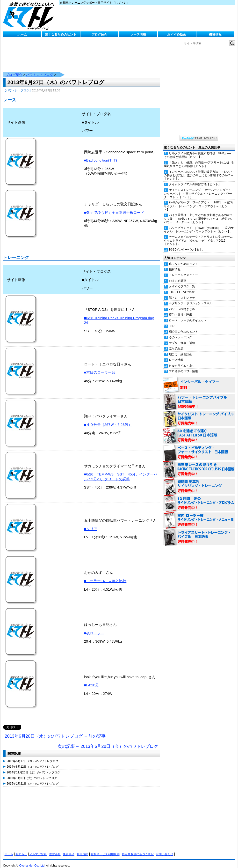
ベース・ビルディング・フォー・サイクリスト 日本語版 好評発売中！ (199, 448)
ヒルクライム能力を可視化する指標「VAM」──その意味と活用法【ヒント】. (198, 150)
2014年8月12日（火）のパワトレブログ (33, 762)
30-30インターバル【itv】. (186, 245)
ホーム (22, 34)
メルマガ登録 (38, 849)
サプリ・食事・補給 (182, 338)
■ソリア (91, 524)
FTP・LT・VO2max (182, 287)
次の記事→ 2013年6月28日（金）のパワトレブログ (108, 742)
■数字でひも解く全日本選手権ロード (114, 208)
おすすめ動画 (177, 34)
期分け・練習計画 (180, 349)
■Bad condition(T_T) (101, 155)
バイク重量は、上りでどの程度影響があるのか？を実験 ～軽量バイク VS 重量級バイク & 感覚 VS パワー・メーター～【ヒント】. (198, 214)
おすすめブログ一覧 (182, 282)
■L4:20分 (92, 680)
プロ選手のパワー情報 (183, 366)
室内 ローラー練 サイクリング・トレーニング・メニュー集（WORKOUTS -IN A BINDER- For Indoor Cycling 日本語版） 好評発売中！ (199, 516)
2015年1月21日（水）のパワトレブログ (33, 779)
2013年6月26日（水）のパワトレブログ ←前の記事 (55, 731)
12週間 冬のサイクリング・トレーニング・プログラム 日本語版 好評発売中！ (199, 499)
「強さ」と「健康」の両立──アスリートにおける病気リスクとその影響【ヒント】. (199, 160)
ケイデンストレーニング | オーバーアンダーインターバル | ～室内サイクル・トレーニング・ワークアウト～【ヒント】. (198, 189)
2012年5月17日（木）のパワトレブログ (33, 756)
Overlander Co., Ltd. (32, 861)
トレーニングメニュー (183, 270)
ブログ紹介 (99, 34)
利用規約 (82, 849)
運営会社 (55, 849)
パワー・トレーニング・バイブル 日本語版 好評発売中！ (199, 397)
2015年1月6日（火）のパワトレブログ (32, 773)
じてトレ (30, 16)
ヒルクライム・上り (182, 361)
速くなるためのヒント (61, 34)
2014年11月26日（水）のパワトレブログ (33, 768)
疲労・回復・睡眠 (180, 310)
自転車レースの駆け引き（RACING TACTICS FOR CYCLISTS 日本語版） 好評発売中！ (199, 465)
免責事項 (69, 849)
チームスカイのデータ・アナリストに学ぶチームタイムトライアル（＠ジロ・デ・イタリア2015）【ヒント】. (198, 236)
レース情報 (138, 34)
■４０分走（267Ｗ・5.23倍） (108, 420)
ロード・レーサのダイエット (188, 316)
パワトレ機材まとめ (182, 304)
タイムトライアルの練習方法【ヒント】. (195, 179)
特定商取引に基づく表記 (138, 849)
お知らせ (21, 849)
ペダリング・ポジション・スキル (191, 298)
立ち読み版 (176, 344)
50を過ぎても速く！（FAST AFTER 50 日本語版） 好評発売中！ (199, 431)
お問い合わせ (165, 849)
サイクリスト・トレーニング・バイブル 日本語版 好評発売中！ (199, 414)
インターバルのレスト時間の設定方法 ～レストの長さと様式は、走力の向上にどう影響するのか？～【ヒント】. (199, 171)
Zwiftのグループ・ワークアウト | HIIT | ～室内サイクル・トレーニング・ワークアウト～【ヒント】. (198, 201)
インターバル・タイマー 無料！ (199, 380)
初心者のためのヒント (183, 327)
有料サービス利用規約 (105, 849)
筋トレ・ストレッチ (182, 293)
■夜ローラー (94, 628)
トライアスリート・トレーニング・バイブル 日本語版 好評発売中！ (199, 533)
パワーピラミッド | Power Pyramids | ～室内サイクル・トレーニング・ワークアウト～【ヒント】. (199, 225)
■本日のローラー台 (100, 367)
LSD (172, 321)
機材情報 (215, 34)
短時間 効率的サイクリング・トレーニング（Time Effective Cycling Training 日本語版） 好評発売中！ (199, 482)
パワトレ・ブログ (40, 70)
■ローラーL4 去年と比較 (105, 576)
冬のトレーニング (180, 333)
